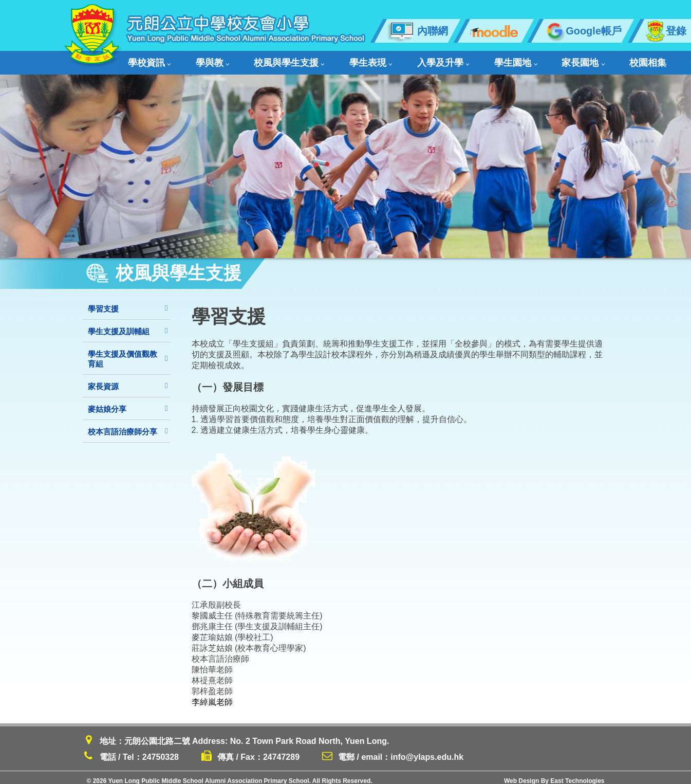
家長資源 (128, 380)
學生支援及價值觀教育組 (128, 352)
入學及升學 (381, 59)
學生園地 (438, 59)
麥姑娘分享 (128, 402)
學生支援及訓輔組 (128, 325)
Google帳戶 (583, 31)
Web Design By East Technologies (554, 774)
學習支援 (128, 302)
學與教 (196, 59)
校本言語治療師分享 (128, 425)
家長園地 (491, 59)
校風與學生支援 (258, 59)
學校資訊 (147, 59)
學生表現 (324, 59)
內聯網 (417, 31)
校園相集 (541, 59)
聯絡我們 (634, 59)
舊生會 (586, 59)
